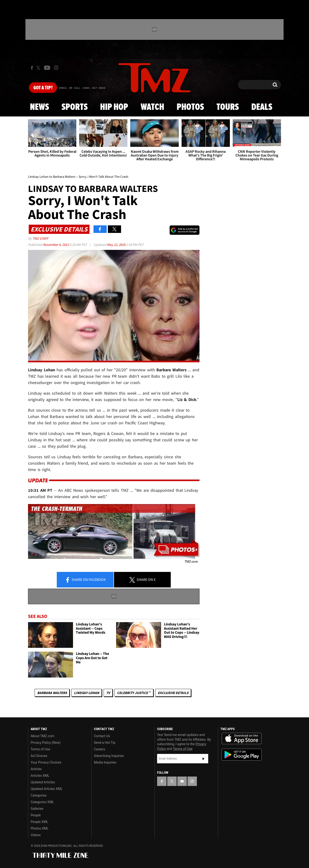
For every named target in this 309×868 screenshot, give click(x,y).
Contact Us (102, 736)
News (39, 107)
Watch (152, 107)
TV (108, 693)
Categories (39, 795)
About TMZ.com (43, 736)
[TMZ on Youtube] (47, 68)
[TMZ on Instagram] (56, 68)
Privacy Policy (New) (46, 743)
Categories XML (42, 802)
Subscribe (203, 759)
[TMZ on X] (39, 68)
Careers (100, 749)
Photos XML (40, 828)
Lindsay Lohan (87, 693)
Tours (228, 107)
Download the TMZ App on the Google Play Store (242, 755)
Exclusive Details (173, 693)
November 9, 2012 (56, 245)
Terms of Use (40, 749)
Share (85, 580)
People (36, 815)
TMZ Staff (40, 238)
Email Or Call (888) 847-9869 (82, 88)
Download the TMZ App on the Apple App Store (242, 739)
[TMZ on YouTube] (182, 781)
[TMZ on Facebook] (32, 68)
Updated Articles (43, 782)
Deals (262, 107)
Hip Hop (114, 107)
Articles (36, 769)
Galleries (37, 809)
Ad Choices (39, 756)
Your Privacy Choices (46, 762)
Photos (190, 107)
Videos (36, 835)
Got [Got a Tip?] (43, 88)
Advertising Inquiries (109, 756)
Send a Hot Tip (105, 743)
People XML (39, 822)
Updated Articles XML (47, 789)
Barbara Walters (52, 693)
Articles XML (40, 776)
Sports (75, 107)
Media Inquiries (105, 762)
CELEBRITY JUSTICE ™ (134, 693)
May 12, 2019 (116, 245)
